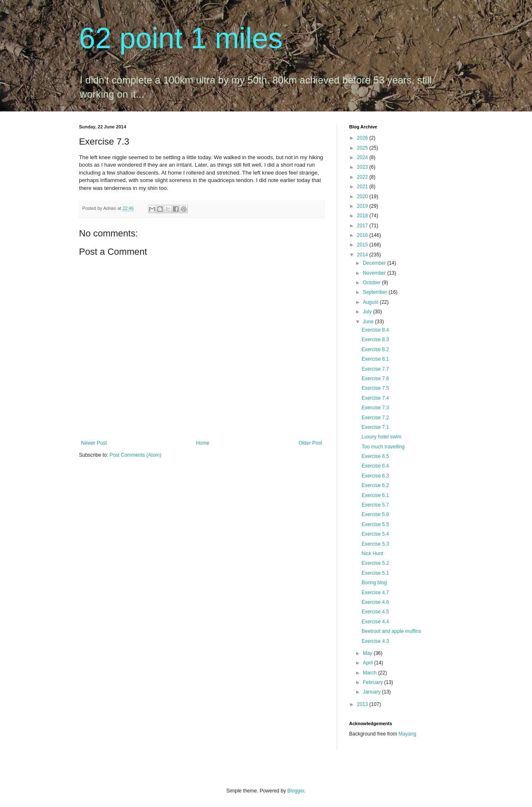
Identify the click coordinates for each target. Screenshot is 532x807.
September (376, 292)
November (375, 273)
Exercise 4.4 (375, 622)
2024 (363, 157)
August (371, 302)
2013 (363, 704)
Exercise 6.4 (375, 466)
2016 (363, 235)
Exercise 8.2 (375, 349)
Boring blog (374, 583)
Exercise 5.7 (375, 505)
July (368, 312)
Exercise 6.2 (375, 485)
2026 (363, 138)
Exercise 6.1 (375, 495)
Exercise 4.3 (375, 641)
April (368, 663)
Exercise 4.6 (375, 602)
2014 (363, 255)
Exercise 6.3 (375, 476)
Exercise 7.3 (375, 408)
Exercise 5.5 (375, 524)
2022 (363, 177)
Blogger (296, 791)
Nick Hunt (372, 554)
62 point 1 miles (181, 38)
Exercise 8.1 (375, 359)
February (373, 682)
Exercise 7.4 (375, 398)
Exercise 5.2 (375, 563)
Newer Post (94, 443)
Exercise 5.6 (375, 514)
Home (203, 443)
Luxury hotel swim (382, 437)
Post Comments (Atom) (135, 455)
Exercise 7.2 (375, 418)
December (375, 263)
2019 (363, 206)
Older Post (310, 443)
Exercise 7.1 (375, 427)
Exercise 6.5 (375, 456)
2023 (363, 167)
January (372, 692)
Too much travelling (383, 447)
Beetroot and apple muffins (391, 631)
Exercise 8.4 (375, 330)
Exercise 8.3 (375, 340)
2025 (363, 148)
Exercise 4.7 (375, 593)
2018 (363, 216)
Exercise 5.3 (375, 544)
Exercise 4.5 (375, 612)
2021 (363, 187)
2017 (363, 226)
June (369, 322)
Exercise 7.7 (375, 369)
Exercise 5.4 (375, 534)
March (371, 673)
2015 (363, 245)
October (372, 283)
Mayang (408, 734)
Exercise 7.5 (375, 388)
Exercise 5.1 (375, 573)
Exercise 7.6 (375, 379)
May (368, 653)
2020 (363, 197)
